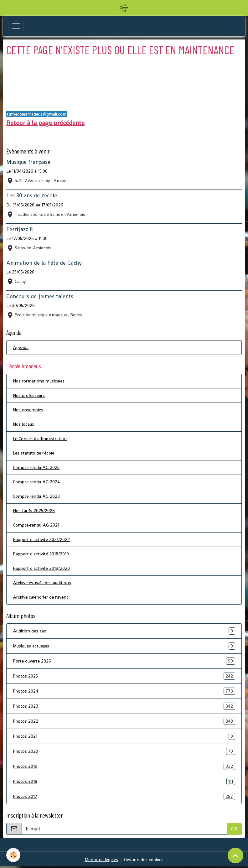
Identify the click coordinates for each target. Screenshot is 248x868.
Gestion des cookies (144, 860)
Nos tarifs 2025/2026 (34, 511)
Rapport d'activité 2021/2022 (41, 539)
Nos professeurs (29, 395)
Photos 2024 (124, 691)
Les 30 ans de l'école (32, 195)
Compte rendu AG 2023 (36, 496)
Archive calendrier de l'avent (41, 597)
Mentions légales (101, 860)
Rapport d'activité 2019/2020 (41, 568)
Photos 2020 (124, 751)
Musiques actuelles (124, 646)
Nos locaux (23, 424)
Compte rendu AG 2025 (36, 467)
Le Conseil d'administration (40, 439)
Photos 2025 (124, 676)
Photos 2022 (124, 721)
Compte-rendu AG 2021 (36, 525)
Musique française (28, 162)
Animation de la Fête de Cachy (44, 263)
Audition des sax (124, 631)
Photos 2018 (124, 781)
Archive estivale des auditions (42, 583)
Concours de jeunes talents (40, 296)
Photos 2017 (124, 796)
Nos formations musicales (39, 381)
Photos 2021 (124, 736)
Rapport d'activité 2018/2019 (41, 554)
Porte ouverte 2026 (124, 661)
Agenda (21, 347)
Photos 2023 (124, 706)
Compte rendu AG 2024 (36, 482)
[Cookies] (13, 855)
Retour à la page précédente (45, 123)
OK (234, 829)
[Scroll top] (235, 855)
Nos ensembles (28, 410)
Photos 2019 (124, 766)
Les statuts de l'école (34, 453)
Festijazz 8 (20, 229)
